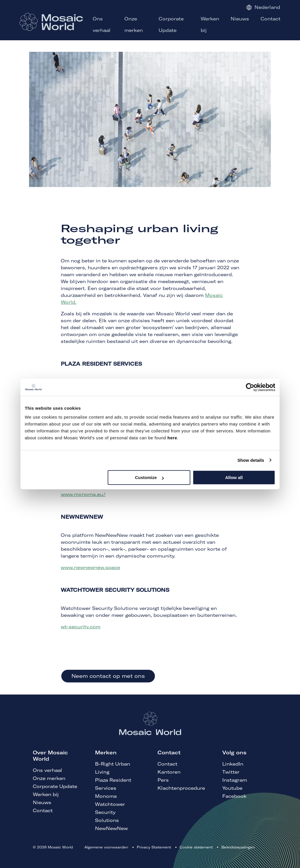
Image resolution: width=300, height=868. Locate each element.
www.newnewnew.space (90, 567)
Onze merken (49, 778)
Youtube (232, 788)
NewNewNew (111, 828)
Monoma (106, 796)
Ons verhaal (48, 770)
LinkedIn (233, 764)
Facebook (234, 796)
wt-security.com (81, 627)
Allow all (234, 477)
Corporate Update (55, 786)
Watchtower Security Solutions (110, 812)
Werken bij (46, 794)
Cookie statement (196, 847)
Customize (149, 477)
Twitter (231, 772)
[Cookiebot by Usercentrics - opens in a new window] (250, 387)
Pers (163, 780)
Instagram (235, 780)
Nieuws (42, 802)
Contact (43, 810)
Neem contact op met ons (108, 676)
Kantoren (169, 772)
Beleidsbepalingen (238, 847)
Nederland (263, 7)
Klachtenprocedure (181, 788)
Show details (251, 460)
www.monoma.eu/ (83, 494)
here (172, 438)
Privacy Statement (154, 847)
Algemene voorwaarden (106, 847)
